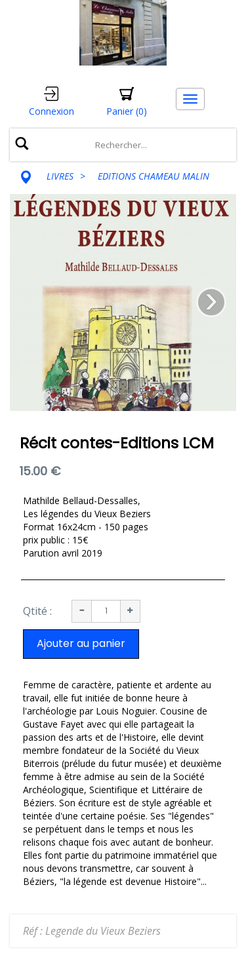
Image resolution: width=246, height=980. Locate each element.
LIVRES (60, 176)
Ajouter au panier (81, 643)
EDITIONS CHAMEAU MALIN (154, 176)
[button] (127, 102)
